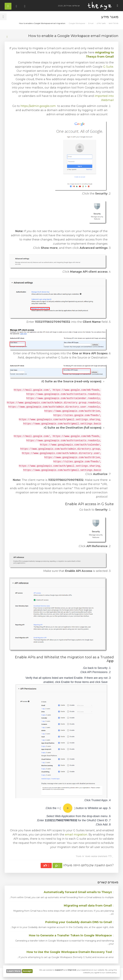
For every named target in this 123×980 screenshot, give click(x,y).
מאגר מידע (101, 23)
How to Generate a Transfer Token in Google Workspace (71, 935)
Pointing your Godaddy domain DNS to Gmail (80, 922)
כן (57, 866)
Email (91, 23)
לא (46, 866)
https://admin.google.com (38, 106)
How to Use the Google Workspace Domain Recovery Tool (70, 952)
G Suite (108, 67)
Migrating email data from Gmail (89, 906)
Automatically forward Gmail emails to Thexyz (79, 892)
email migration (76, 835)
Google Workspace (77, 23)
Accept (27, 971)
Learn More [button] (14, 971)
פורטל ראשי (113, 23)
